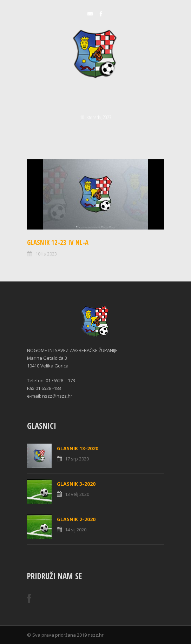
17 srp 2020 (77, 459)
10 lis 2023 (46, 254)
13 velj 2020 (77, 494)
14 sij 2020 (76, 530)
